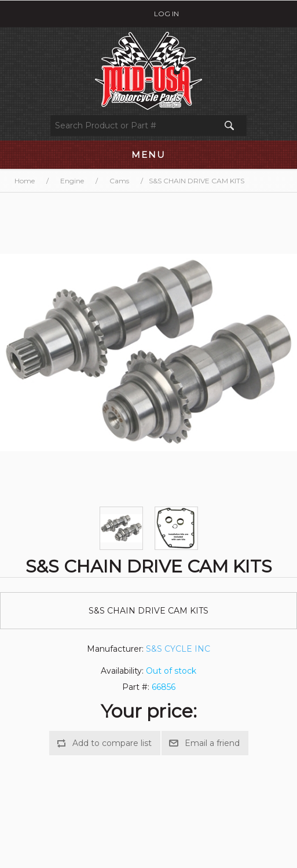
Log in (166, 14)
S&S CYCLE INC (178, 649)
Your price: (149, 711)
